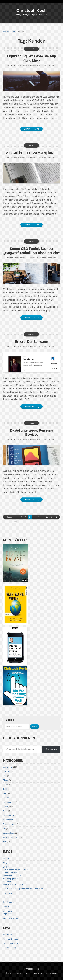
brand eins (36, 65)
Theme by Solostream (48, 973)
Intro (5, 793)
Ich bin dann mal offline (13, 876)
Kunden (14, 32)
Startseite (7, 32)
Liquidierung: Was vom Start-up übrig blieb (31, 58)
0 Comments (51, 65)
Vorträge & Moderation (13, 918)
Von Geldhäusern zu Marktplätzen (32, 153)
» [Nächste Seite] (8, 522)
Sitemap (7, 906)
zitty (5, 842)
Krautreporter (9, 802)
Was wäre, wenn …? (12, 882)
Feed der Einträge (11, 939)
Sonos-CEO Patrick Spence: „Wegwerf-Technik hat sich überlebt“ (31, 251)
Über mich (7, 911)
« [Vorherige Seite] (15, 517)
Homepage (8, 893)
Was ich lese (8, 833)
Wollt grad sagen (10, 837)
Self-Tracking (9, 902)
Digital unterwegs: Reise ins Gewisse (32, 432)
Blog (5, 863)
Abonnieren (51, 749)
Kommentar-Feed (10, 943)
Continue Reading (31, 129)
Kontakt (6, 898)
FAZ (5, 776)
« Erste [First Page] (9, 517)
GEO (5, 789)
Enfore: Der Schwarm (31, 342)
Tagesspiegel (9, 824)
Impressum (8, 914)
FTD (5, 785)
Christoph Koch (32, 10)
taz (4, 829)
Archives (7, 858)
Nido (5, 811)
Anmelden (7, 934)
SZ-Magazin (8, 820)
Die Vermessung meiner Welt (15, 870)
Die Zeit (6, 771)
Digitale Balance (10, 873)
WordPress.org (9, 948)
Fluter (6, 780)
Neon (5, 807)
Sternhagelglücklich (11, 879)
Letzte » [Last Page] (15, 522)
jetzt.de (6, 798)
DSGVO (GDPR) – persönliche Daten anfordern (23, 889)
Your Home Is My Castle (13, 885)
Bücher (6, 867)
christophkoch (22, 65)
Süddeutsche (9, 815)
